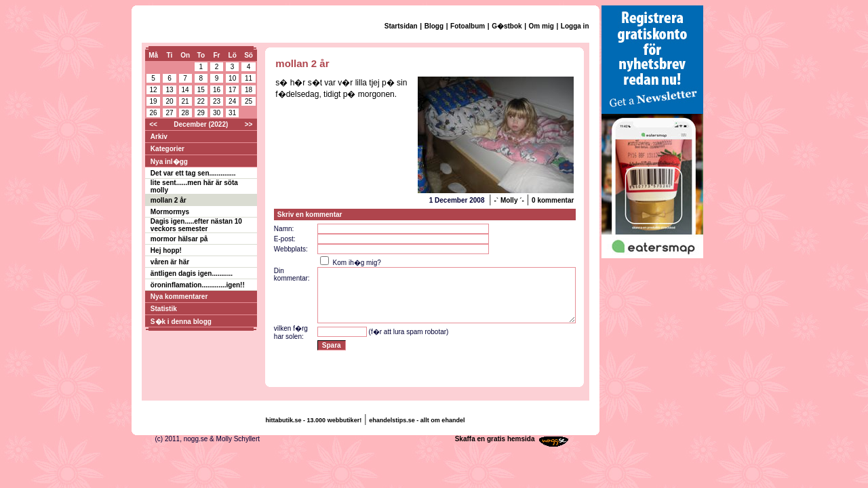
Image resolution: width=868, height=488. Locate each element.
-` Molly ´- (509, 200)
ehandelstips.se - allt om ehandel (417, 420)
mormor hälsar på (179, 239)
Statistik (164, 309)
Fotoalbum (468, 26)
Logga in (575, 26)
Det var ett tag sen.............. (193, 173)
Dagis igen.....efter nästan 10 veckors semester (196, 225)
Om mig (541, 26)
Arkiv (159, 137)
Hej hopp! (166, 250)
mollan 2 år (169, 200)
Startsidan (401, 26)
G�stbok (507, 26)
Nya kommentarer (179, 297)
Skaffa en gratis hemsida (495, 439)
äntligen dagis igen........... (192, 273)
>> (249, 124)
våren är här (170, 262)
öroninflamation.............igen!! (198, 285)
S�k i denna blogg (181, 322)
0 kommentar (553, 200)
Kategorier (167, 149)
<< (153, 124)
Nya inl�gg (169, 162)
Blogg (434, 26)
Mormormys (170, 212)
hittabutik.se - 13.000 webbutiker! (314, 420)
